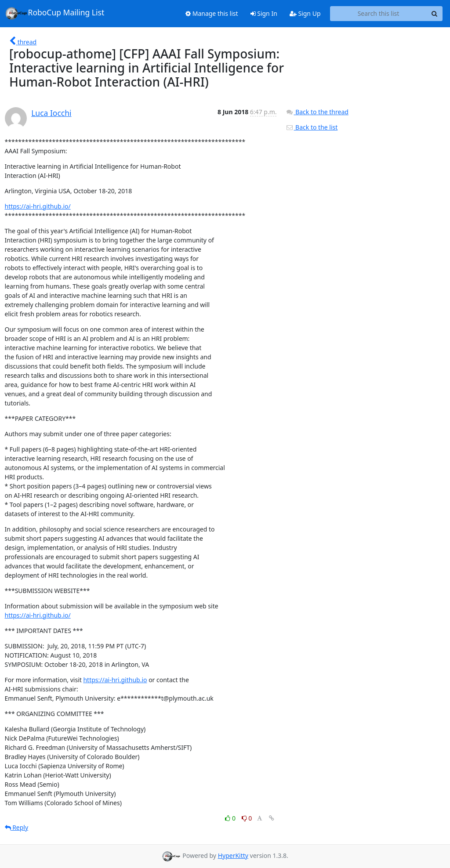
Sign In (264, 13)
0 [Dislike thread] (247, 818)
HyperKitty (233, 855)
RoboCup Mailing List (55, 13)
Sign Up (305, 13)
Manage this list (212, 13)
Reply (17, 827)
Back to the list (312, 127)
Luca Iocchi (51, 113)
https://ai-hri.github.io (115, 680)
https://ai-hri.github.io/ (38, 206)
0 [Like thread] (231, 818)
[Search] (435, 14)
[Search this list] (379, 14)
